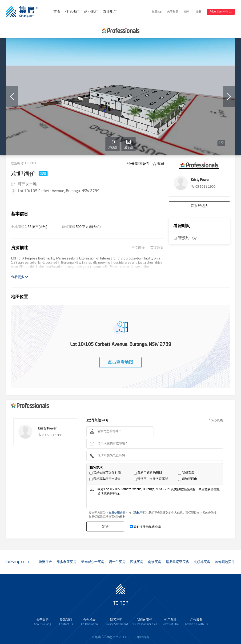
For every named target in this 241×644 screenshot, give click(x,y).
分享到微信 (140, 164)
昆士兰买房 (117, 562)
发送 (105, 527)
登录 (187, 12)
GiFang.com (110, 637)
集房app (157, 12)
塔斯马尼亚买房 (177, 562)
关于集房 (173, 12)
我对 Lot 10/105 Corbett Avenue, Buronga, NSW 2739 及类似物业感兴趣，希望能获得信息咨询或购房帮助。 (159, 498)
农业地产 (110, 12)
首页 (57, 12)
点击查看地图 (120, 362)
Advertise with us (221, 12)
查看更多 (20, 277)
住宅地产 (72, 12)
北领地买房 (202, 562)
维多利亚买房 (67, 562)
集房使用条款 (117, 513)
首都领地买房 (225, 562)
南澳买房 (155, 562)
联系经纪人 (199, 206)
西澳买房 (137, 562)
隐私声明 (140, 513)
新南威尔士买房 (93, 562)
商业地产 (91, 12)
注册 (198, 12)
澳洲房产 (45, 562)
